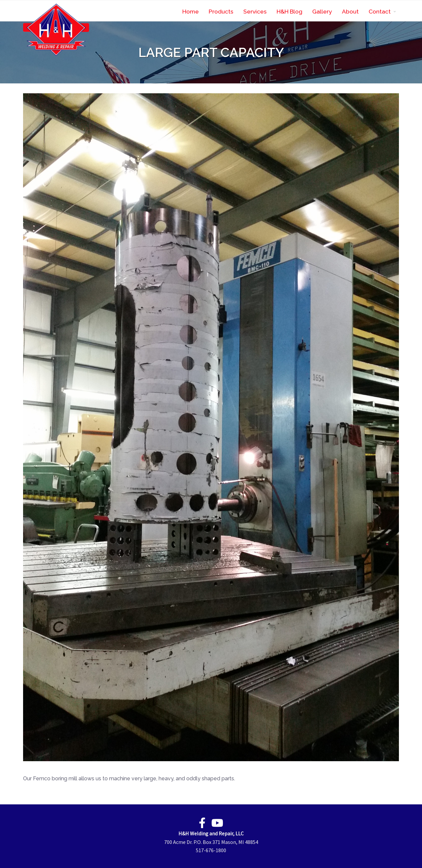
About (350, 11)
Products (221, 11)
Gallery (322, 11)
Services (255, 11)
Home (191, 11)
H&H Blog (289, 11)
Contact (380, 11)
